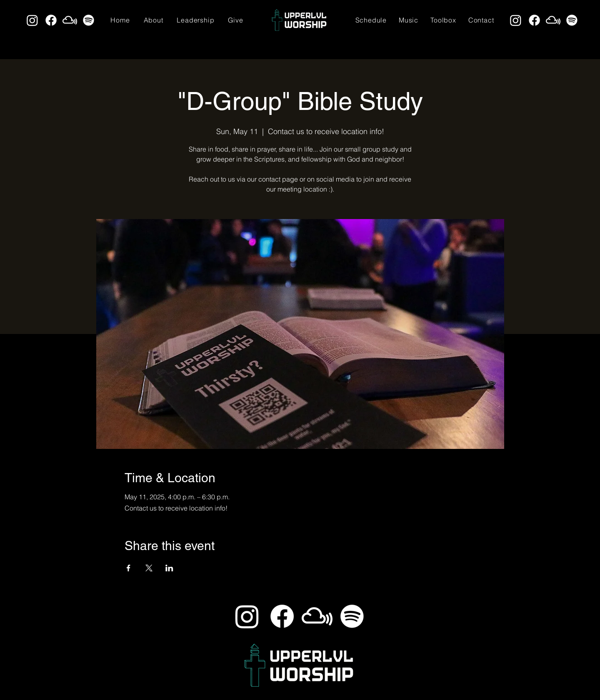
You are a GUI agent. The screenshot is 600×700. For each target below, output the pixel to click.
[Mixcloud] (70, 20)
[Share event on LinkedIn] (169, 568)
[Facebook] (51, 20)
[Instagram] (32, 20)
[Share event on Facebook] (129, 568)
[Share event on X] (149, 568)
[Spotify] (89, 20)
